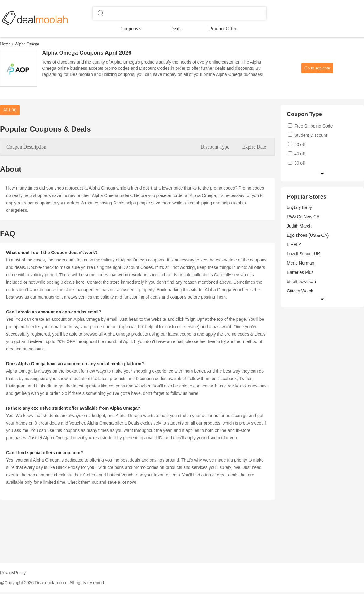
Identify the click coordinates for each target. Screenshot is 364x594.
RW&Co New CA (303, 217)
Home (5, 44)
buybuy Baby (299, 207)
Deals (176, 29)
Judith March (299, 226)
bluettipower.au (301, 282)
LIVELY (294, 245)
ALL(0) (10, 110)
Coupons (129, 29)
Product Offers (224, 29)
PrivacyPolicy (13, 573)
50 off (297, 144)
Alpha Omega (27, 44)
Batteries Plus (300, 272)
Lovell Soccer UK (303, 254)
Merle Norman (301, 263)
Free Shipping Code (310, 126)
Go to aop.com (317, 68)
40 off (297, 154)
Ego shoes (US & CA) (308, 235)
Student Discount (308, 135)
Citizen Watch (300, 291)
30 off (297, 163)
